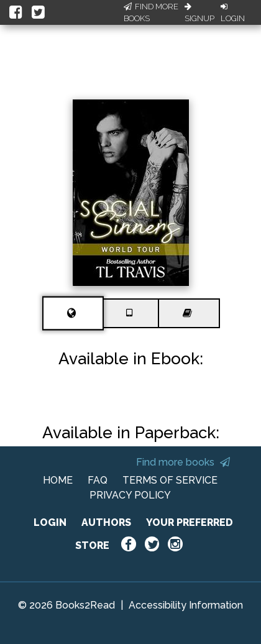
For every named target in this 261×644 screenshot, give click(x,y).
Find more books (183, 462)
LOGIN (50, 522)
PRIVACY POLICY (130, 495)
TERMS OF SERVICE (170, 480)
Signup (199, 13)
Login (233, 13)
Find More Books (151, 13)
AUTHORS (106, 522)
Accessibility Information (186, 605)
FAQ (98, 480)
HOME (58, 480)
